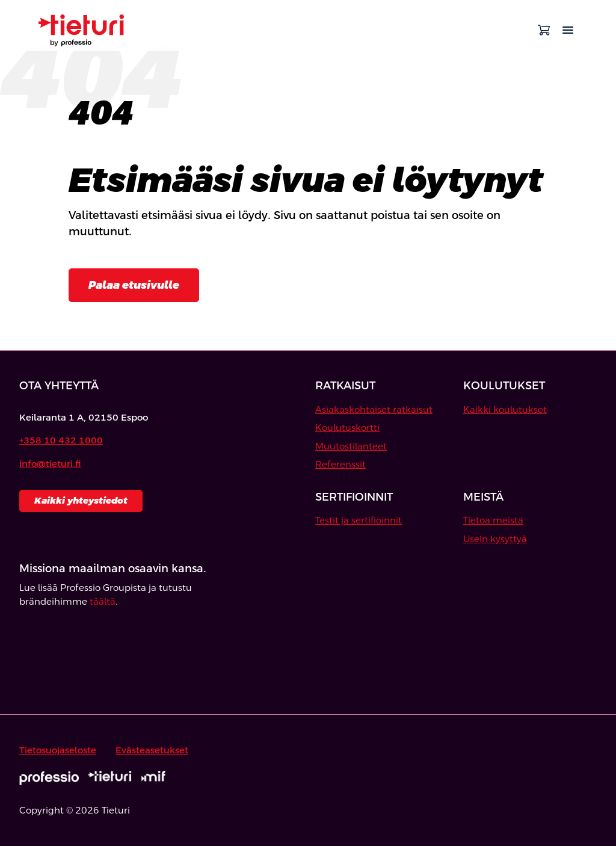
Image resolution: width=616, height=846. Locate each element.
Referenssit (340, 464)
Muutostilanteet (351, 446)
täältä (103, 601)
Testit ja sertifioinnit (359, 520)
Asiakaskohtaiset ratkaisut (374, 409)
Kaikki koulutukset (505, 409)
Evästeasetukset (152, 750)
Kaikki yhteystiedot (81, 500)
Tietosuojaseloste (58, 750)
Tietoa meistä (493, 520)
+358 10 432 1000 (61, 440)
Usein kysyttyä (495, 539)
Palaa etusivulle (134, 285)
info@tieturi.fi (50, 464)
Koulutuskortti (347, 428)
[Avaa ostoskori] (544, 30)
